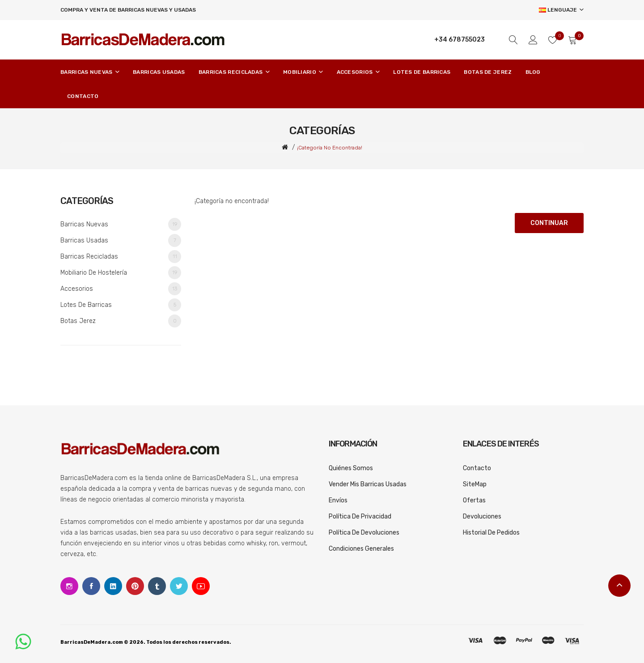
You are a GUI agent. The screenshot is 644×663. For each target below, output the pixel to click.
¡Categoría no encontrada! (330, 148)
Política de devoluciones (364, 533)
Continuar (549, 223)
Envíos (338, 500)
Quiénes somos (351, 468)
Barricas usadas (121, 240)
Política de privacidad (360, 516)
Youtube (201, 586)
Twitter (179, 586)
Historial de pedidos (491, 533)
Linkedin (113, 586)
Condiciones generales (361, 549)
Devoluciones (482, 516)
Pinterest (135, 586)
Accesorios (121, 289)
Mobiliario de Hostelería (121, 273)
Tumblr (157, 586)
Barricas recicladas (121, 257)
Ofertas (474, 500)
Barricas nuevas (121, 224)
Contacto (477, 468)
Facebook (91, 586)
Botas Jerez (121, 321)
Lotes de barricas (121, 305)
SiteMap (475, 484)
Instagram (69, 586)
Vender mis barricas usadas (368, 484)
